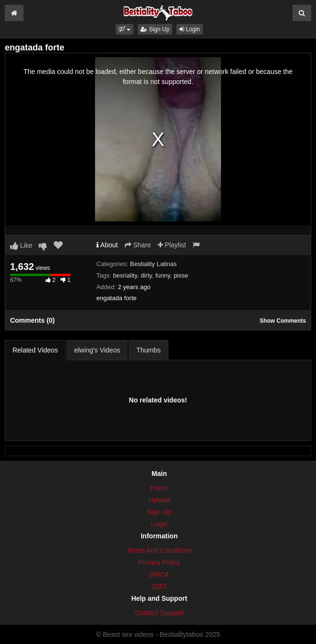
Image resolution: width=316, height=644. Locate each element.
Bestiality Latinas (153, 264)
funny (163, 275)
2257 (159, 586)
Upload (159, 500)
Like (21, 245)
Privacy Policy (159, 562)
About (107, 245)
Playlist (172, 245)
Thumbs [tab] (148, 350)
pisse (181, 275)
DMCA (159, 574)
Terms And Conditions (159, 550)
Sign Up (155, 29)
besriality (125, 275)
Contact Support (159, 613)
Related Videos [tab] (35, 350)
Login (190, 29)
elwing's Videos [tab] (97, 350)
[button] (124, 29)
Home (159, 488)
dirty (146, 275)
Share (138, 245)
